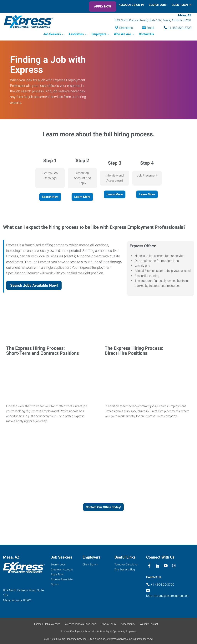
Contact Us (146, 35)
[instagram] (174, 566)
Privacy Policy (109, 625)
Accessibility (128, 625)
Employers (99, 35)
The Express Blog (125, 570)
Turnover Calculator (126, 565)
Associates (76, 35)
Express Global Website (47, 625)
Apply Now (103, 6)
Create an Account (62, 570)
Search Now (50, 197)
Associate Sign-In (131, 5)
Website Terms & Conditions (81, 625)
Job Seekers (52, 35)
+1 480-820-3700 (180, 28)
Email (150, 28)
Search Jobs (158, 5)
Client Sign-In (182, 5)
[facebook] (149, 566)
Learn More (82, 197)
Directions (126, 28)
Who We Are (122, 35)
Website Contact (149, 625)
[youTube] (166, 566)
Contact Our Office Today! (103, 508)
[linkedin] (157, 566)
